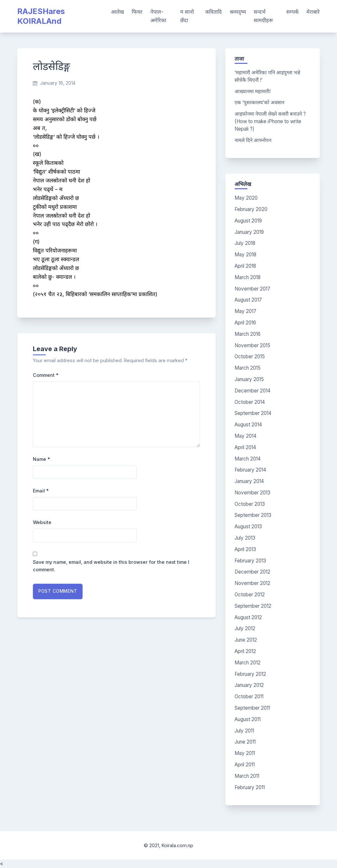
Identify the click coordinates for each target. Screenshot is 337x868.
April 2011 (245, 765)
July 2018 (245, 243)
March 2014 (248, 459)
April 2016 (245, 323)
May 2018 (245, 255)
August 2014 (248, 425)
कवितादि (214, 12)
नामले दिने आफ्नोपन (253, 140)
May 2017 (245, 311)
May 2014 (245, 436)
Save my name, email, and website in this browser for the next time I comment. (111, 566)
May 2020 (246, 198)
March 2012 (248, 663)
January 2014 (249, 481)
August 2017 (248, 300)
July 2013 (245, 538)
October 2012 (250, 595)
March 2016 (248, 334)
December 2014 (252, 391)
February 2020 (251, 209)
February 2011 (250, 787)
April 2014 (245, 447)
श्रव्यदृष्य (238, 12)
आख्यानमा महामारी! (253, 91)
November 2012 (252, 583)
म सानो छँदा (187, 16)
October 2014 (250, 402)
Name (41, 459)
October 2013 (250, 504)
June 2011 (245, 742)
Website (42, 522)
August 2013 (248, 526)
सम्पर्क (292, 12)
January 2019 (249, 232)
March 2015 (248, 368)
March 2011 (247, 776)
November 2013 (252, 493)
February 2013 (250, 561)
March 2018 (248, 277)
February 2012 (250, 674)
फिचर (137, 12)
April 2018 (245, 266)
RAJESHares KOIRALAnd (41, 16)
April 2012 (245, 651)
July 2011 (244, 731)
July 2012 (245, 628)
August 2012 (248, 617)
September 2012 (253, 606)
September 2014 (253, 413)
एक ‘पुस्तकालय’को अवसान (259, 102)
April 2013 (245, 549)
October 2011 (249, 697)
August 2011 (248, 719)
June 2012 (246, 640)
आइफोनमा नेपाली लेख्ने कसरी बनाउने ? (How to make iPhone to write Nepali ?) (270, 121)
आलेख (117, 12)
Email (41, 491)
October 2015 (250, 356)
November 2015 (252, 345)
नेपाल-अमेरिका (158, 16)
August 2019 (248, 221)
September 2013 (253, 515)
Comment (46, 375)
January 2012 (249, 685)
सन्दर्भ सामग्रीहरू (263, 16)
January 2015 (249, 379)
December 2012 (252, 572)
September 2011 (252, 708)
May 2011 (245, 753)
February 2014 (250, 470)
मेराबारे (313, 12)
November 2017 (252, 289)
